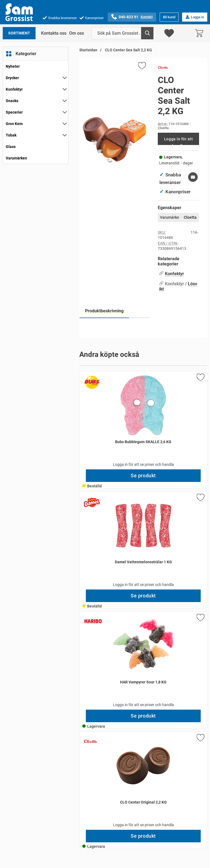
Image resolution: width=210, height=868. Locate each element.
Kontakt (147, 17)
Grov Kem (14, 124)
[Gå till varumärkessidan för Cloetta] (163, 69)
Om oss (77, 33)
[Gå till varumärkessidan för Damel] (92, 502)
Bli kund (169, 17)
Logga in (195, 17)
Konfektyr (14, 89)
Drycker (12, 78)
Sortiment (19, 33)
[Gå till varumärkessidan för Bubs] (92, 382)
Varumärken (16, 158)
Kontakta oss (54, 33)
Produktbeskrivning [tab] (104, 311)
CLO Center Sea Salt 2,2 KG (128, 50)
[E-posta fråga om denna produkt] (193, 177)
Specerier (14, 112)
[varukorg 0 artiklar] (200, 33)
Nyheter (13, 66)
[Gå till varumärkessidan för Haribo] (93, 621)
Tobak (11, 135)
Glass (11, 147)
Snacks (12, 101)
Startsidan (88, 50)
